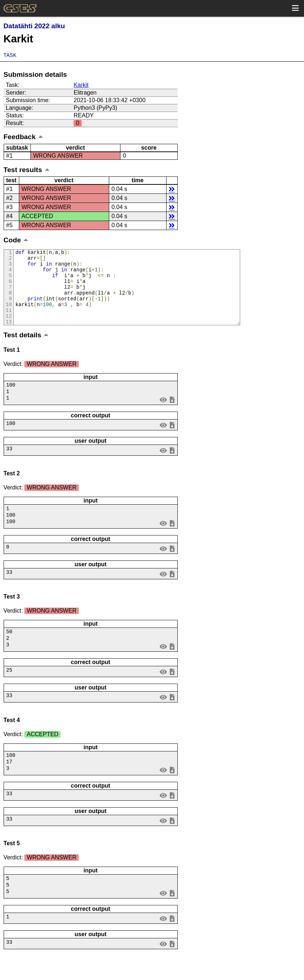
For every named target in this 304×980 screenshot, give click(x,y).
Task (10, 55)
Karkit (81, 85)
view (163, 414)
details (172, 189)
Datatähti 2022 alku (34, 26)
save (172, 414)
